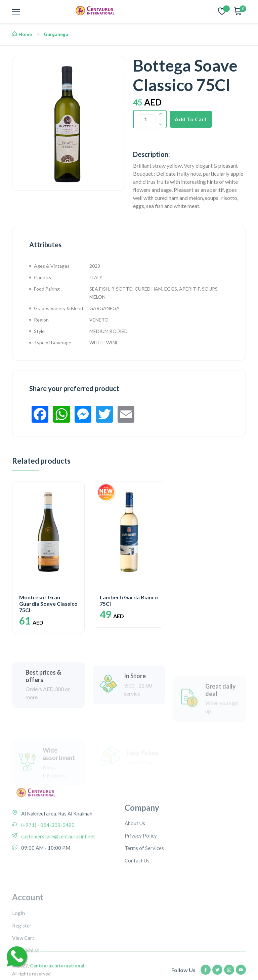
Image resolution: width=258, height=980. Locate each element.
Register (22, 958)
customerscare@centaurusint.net (58, 854)
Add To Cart (191, 119)
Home (22, 34)
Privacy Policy (141, 861)
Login (18, 946)
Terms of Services (144, 873)
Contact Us (137, 886)
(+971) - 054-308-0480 (47, 842)
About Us (135, 848)
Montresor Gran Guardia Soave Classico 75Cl (48, 604)
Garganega (56, 34)
